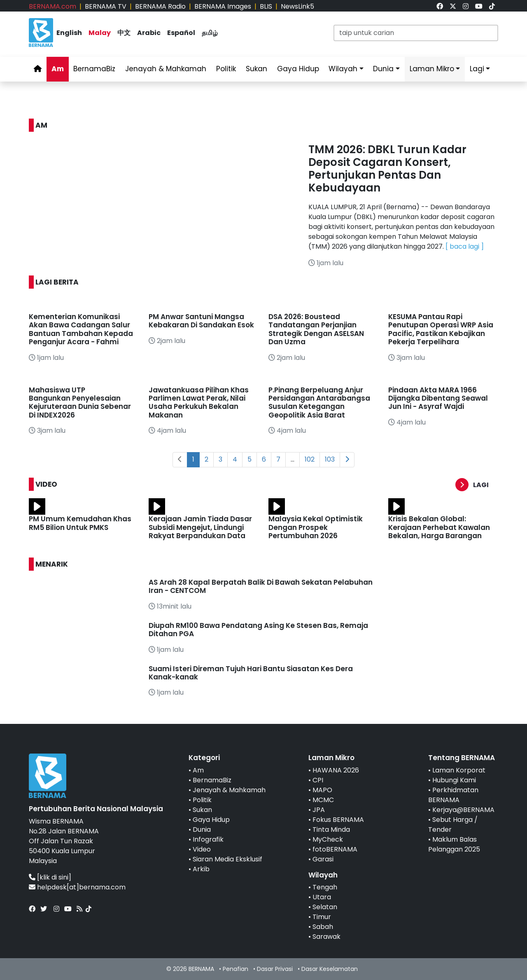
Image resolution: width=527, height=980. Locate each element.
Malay (100, 33)
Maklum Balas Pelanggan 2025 (454, 844)
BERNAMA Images (223, 6)
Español (181, 33)
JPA (319, 810)
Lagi (477, 69)
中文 (124, 33)
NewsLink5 (297, 6)
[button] (477, 485)
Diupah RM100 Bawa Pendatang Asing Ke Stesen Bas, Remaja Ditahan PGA (258, 630)
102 (310, 459)
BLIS (266, 6)
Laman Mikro (432, 69)
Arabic (149, 33)
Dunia (383, 69)
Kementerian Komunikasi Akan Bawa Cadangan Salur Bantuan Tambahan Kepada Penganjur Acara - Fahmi (81, 329)
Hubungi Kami (454, 780)
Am (58, 69)
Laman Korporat (459, 770)
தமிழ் (210, 33)
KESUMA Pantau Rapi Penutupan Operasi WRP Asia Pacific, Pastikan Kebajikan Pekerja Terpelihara (441, 329)
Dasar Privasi (275, 969)
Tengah (325, 887)
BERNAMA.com (52, 6)
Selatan (325, 907)
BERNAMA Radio (160, 6)
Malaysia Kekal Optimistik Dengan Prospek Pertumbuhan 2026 (316, 527)
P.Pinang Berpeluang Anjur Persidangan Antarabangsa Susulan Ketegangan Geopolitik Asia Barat (319, 402)
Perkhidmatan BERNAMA (453, 795)
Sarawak (326, 937)
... (293, 459)
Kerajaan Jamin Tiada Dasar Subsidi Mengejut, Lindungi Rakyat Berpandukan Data (200, 527)
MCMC (323, 800)
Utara (322, 897)
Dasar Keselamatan (330, 969)
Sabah (323, 927)
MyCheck (328, 839)
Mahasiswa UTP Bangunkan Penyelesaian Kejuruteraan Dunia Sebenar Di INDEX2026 (80, 402)
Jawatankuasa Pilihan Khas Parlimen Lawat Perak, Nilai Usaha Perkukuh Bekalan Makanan (199, 402)
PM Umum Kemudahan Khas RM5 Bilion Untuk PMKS (80, 523)
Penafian (236, 969)
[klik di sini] (54, 877)
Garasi (323, 859)
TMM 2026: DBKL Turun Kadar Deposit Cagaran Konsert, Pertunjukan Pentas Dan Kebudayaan (387, 169)
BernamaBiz (94, 69)
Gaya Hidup (298, 69)
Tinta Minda (331, 829)
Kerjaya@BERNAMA (463, 810)
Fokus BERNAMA (338, 820)
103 (330, 459)
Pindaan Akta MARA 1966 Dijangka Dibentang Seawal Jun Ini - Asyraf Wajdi (438, 398)
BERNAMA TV (106, 6)
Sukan (257, 69)
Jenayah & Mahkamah (166, 69)
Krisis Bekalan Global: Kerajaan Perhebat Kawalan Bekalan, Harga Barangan (439, 527)
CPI (318, 780)
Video (202, 849)
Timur (322, 917)
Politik (226, 69)
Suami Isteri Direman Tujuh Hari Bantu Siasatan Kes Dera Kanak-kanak (251, 673)
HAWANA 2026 (336, 770)
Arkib (201, 869)
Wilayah (343, 69)
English (69, 33)
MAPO (322, 790)
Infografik (208, 839)
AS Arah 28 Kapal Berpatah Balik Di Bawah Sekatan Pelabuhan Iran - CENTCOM (261, 586)
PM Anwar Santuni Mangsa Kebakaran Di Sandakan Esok (201, 321)
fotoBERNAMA (335, 849)
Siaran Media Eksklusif (227, 859)
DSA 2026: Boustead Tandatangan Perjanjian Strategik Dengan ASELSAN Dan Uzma (316, 329)
